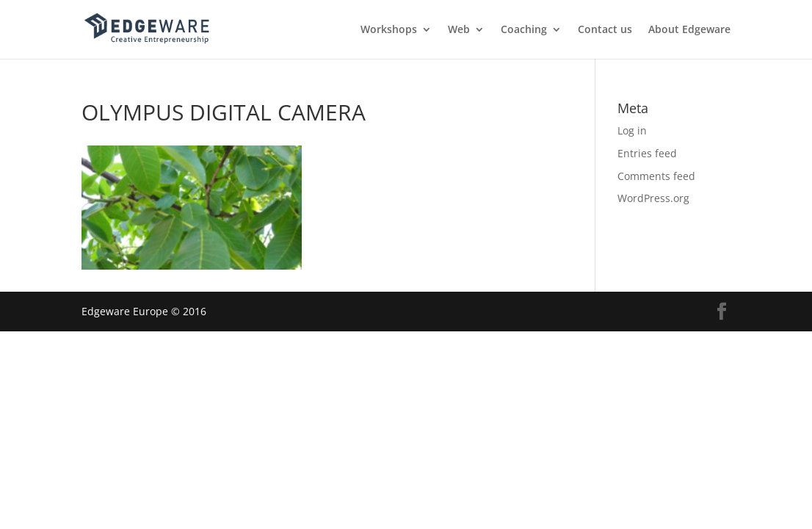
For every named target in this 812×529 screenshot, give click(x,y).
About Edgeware (689, 30)
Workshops (389, 30)
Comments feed (656, 176)
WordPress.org (653, 198)
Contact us (605, 30)
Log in (632, 130)
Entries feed (647, 153)
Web (459, 30)
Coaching (524, 30)
